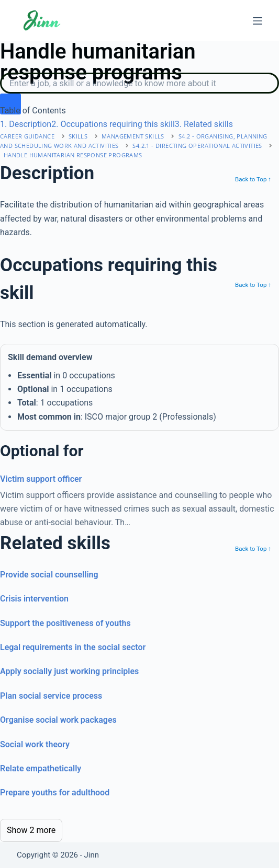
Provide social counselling (49, 575)
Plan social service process (51, 696)
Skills (78, 136)
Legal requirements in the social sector (73, 647)
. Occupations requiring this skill (113, 124)
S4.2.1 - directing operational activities (197, 146)
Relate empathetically (41, 768)
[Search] (139, 83)
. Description (26, 124)
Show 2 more (31, 830)
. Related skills (204, 124)
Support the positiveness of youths (65, 623)
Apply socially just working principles (69, 671)
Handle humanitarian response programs (73, 155)
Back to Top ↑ (253, 179)
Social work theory (35, 744)
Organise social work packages (58, 720)
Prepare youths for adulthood (55, 792)
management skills (133, 136)
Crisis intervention (34, 599)
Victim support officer (41, 479)
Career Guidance (27, 136)
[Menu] (258, 21)
